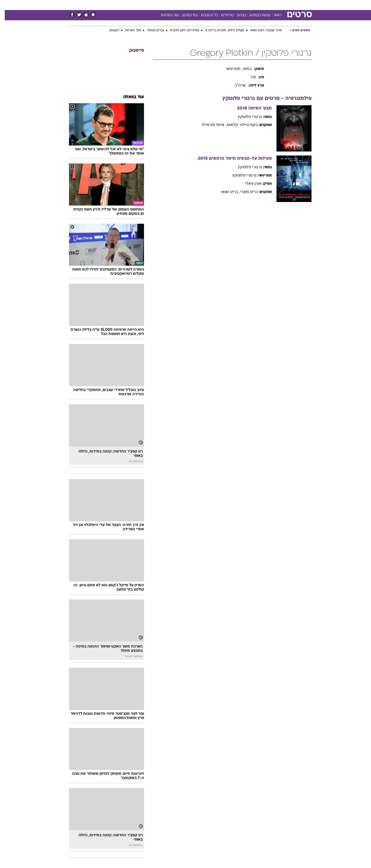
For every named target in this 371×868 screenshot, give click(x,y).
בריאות (182, 5)
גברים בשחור (151, 30)
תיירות (165, 5)
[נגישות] (7, 5)
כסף (211, 5)
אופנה (128, 5)
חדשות (274, 5)
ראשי (273, 15)
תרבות (241, 5)
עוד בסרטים (165, 15)
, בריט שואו (226, 192)
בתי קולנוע (185, 15)
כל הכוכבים (205, 15)
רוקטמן (110, 30)
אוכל (198, 5)
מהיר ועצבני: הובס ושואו (261, 30)
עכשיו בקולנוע (255, 15)
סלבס (225, 5)
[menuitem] (271, 5)
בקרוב (237, 15)
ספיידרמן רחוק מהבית (180, 30)
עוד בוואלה (129, 97)
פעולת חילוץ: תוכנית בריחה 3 (220, 30)
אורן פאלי (248, 183)
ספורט (257, 5)
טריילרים (223, 15)
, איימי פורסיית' (209, 125)
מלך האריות (128, 30)
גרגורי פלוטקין (245, 117)
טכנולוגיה (147, 5)
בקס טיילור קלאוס (237, 125)
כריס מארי (244, 192)
